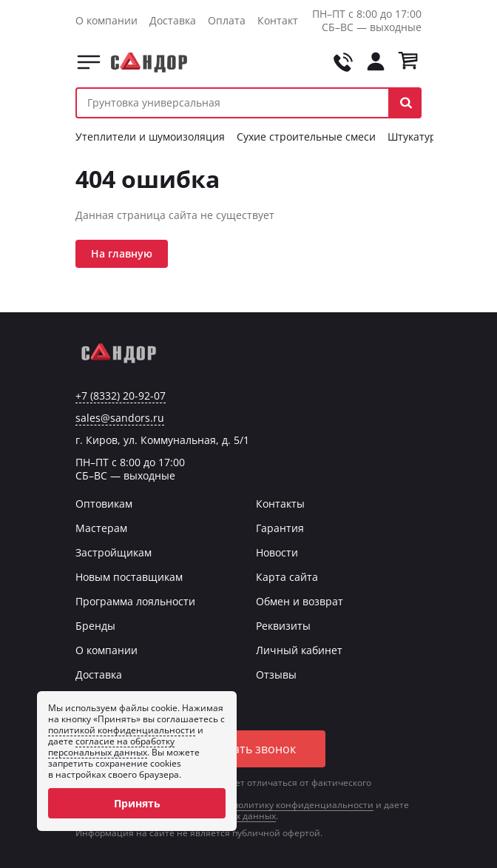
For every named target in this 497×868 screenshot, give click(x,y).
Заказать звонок (248, 749)
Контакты (282, 20)
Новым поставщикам (129, 577)
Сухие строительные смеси (306, 137)
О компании (106, 20)
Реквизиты (283, 626)
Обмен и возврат (300, 601)
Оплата (227, 20)
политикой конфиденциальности (122, 730)
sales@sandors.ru (120, 418)
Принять (137, 803)
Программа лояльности (135, 601)
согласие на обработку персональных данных (111, 747)
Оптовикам (104, 504)
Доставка (173, 20)
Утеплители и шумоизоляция (150, 137)
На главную (122, 253)
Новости (277, 552)
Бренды (95, 626)
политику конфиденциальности (303, 805)
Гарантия (280, 528)
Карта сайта (287, 577)
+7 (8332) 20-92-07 (121, 396)
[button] (406, 103)
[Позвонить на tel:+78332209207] (343, 62)
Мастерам (101, 528)
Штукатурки (418, 137)
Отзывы (276, 674)
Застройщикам (114, 552)
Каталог (89, 62)
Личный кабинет (299, 650)
